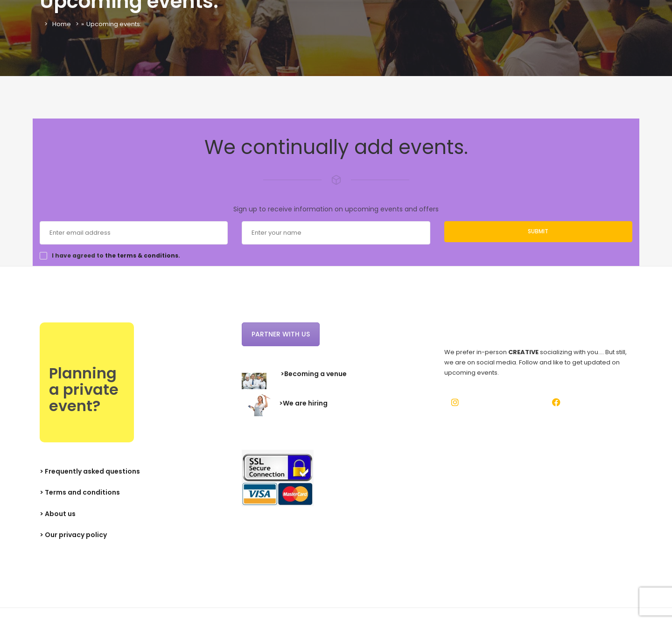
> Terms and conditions (80, 492)
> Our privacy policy (73, 535)
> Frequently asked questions (90, 471)
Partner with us (281, 334)
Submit (538, 231)
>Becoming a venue (314, 374)
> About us (58, 514)
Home (62, 24)
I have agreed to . (116, 256)
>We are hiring (303, 403)
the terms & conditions (142, 255)
